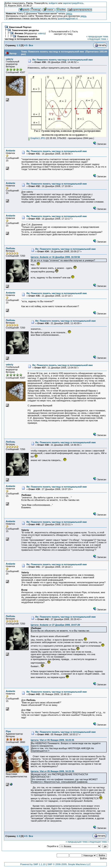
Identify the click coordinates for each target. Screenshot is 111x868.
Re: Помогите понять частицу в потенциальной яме (63, 60)
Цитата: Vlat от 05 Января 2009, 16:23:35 (52, 740)
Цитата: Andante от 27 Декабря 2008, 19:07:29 (55, 625)
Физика (19, 33)
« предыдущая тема (97, 36)
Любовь (10, 248)
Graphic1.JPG (37, 138)
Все (31, 45)
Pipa (8, 731)
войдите (53, 3)
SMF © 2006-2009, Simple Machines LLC (69, 864)
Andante (10, 151)
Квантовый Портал (20, 27)
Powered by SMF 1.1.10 (33, 864)
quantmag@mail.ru (68, 18)
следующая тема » (98, 39)
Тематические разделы (25, 30)
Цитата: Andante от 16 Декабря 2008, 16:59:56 (55, 257)
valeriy (41, 33)
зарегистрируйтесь (73, 3)
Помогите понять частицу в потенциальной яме (22, 38)
